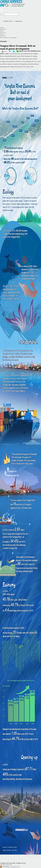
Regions (3, 36)
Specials (3, 33)
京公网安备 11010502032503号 (11, 867)
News (2, 31)
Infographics (13, 38)
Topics (2, 34)
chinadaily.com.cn (8, 21)
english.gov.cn (19, 21)
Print (5, 51)
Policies (3, 29)
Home (2, 28)
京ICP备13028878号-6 (6, 865)
